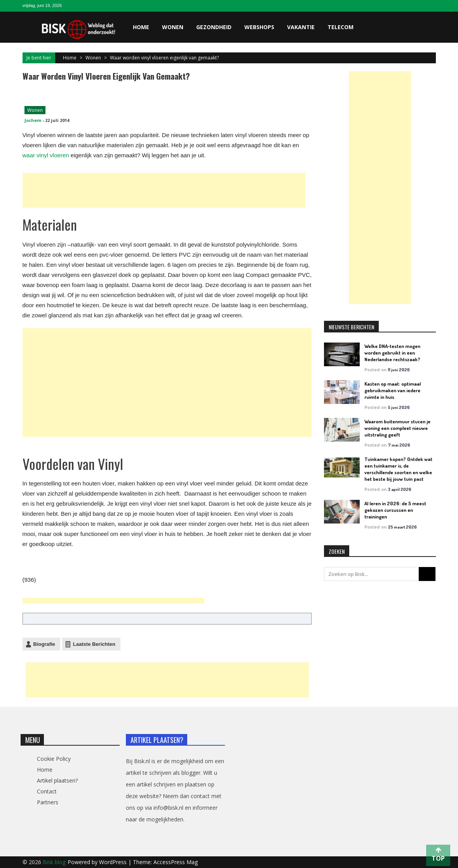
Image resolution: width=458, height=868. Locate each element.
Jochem (33, 120)
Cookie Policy (54, 759)
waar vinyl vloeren (46, 155)
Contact (47, 791)
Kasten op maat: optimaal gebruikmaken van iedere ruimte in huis (393, 390)
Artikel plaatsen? (57, 780)
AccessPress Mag (176, 862)
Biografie (44, 644)
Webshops (259, 27)
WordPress (114, 862)
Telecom (340, 27)
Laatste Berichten (94, 644)
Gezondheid (214, 27)
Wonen (173, 27)
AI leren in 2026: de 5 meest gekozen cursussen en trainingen (395, 510)
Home (141, 27)
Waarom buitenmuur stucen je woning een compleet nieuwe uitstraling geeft (397, 428)
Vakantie (301, 27)
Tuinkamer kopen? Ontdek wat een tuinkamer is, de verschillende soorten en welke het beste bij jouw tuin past (398, 469)
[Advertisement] (164, 190)
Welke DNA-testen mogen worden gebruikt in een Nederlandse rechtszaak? (392, 353)
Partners (48, 802)
